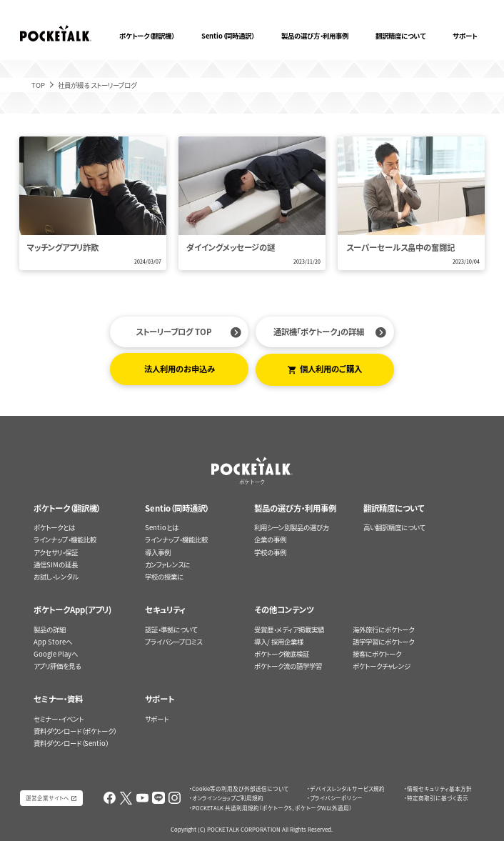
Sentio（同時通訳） (228, 36)
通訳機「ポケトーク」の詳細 (319, 332)
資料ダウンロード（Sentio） (71, 743)
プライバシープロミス (173, 642)
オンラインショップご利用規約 (228, 798)
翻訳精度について (400, 36)
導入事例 (158, 552)
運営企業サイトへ (47, 798)
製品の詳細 (50, 629)
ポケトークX (456, 5)
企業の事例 (270, 539)
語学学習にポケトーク (383, 642)
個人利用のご (331, 369)
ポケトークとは (54, 527)
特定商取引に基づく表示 (438, 798)
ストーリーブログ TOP (174, 332)
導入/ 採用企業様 (279, 642)
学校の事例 (270, 552)
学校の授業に (164, 577)
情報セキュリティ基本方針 (439, 788)
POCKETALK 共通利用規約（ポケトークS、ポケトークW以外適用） (272, 808)
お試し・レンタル (56, 577)
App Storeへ (53, 642)
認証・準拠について (171, 629)
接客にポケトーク (377, 654)
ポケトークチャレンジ (382, 666)
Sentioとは (162, 527)
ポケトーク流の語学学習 (288, 666)
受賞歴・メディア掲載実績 (289, 629)
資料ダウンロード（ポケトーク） (75, 731)
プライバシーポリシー (336, 798)
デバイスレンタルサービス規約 (347, 788)
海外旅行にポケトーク (383, 629)
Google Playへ (56, 654)
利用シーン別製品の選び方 (292, 527)
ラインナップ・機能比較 (65, 539)
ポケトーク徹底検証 (282, 654)
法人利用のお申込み (180, 369)
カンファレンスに (167, 564)
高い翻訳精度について (394, 527)
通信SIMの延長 (56, 564)
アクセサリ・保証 (56, 552)
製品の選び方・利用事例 (315, 36)
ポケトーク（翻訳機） (147, 36)
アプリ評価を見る (57, 666)
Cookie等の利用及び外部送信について (240, 788)
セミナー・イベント (59, 719)
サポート (465, 36)
